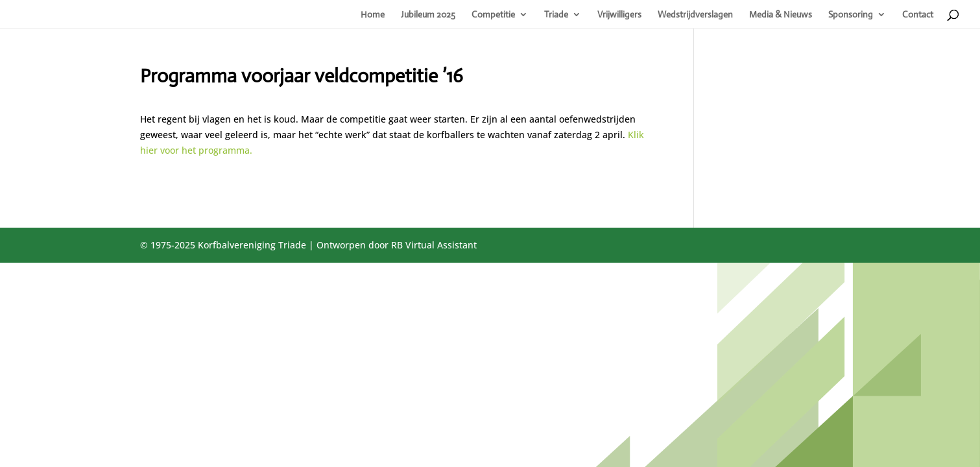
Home (373, 15)
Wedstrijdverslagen (695, 15)
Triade (556, 15)
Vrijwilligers (619, 15)
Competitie (493, 15)
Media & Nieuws (781, 15)
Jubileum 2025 (428, 15)
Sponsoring (851, 15)
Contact (918, 15)
